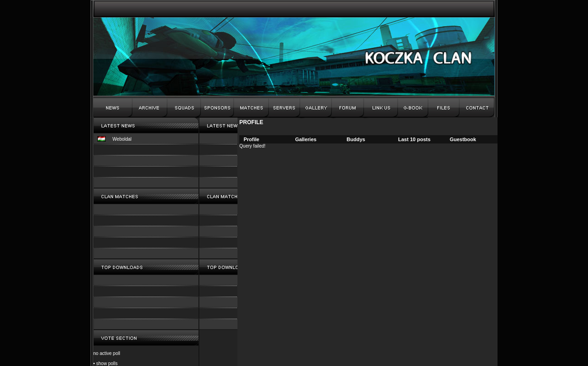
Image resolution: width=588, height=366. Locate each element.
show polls (107, 363)
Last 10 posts (414, 139)
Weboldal (122, 139)
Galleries (305, 139)
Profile (251, 139)
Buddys (356, 139)
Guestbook (463, 139)
